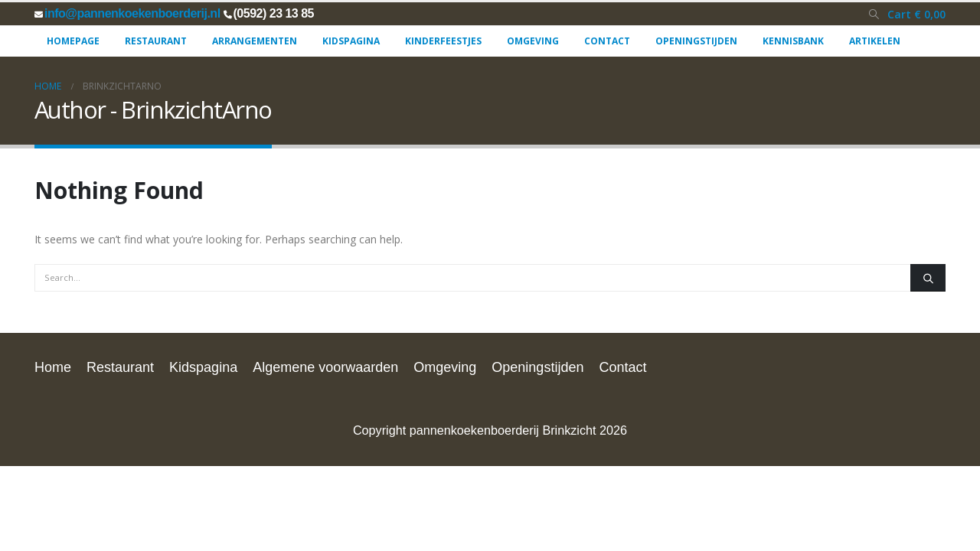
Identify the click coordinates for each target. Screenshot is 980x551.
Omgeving (533, 41)
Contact (607, 41)
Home (53, 367)
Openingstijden (696, 41)
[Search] (928, 278)
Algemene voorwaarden (325, 367)
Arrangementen (255, 41)
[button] (874, 15)
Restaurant (156, 41)
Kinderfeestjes (443, 41)
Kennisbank (793, 41)
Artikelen (875, 41)
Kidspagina (351, 41)
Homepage (73, 41)
